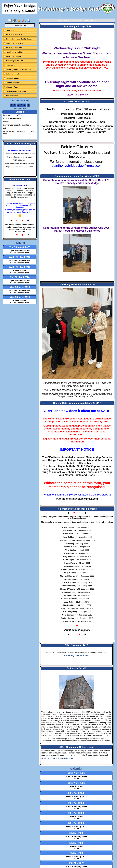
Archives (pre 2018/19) (14, 61)
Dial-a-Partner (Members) (15, 91)
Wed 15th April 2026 (20, 257)
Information (10, 65)
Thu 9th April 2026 (20, 277)
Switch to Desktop (20, 100)
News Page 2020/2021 (13, 48)
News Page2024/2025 (13, 34)
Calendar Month (11, 78)
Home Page (9, 30)
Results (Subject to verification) (17, 69)
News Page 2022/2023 (13, 43)
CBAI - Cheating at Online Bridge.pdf (57, 758)
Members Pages (11, 87)
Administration (11, 96)
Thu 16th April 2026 (20, 247)
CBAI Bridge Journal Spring (76, 656)
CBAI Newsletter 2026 (76, 645)
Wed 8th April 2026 (20, 287)
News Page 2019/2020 (13, 52)
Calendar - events (12, 74)
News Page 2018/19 (12, 56)
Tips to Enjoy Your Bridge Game (18, 39)
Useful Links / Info (12, 83)
